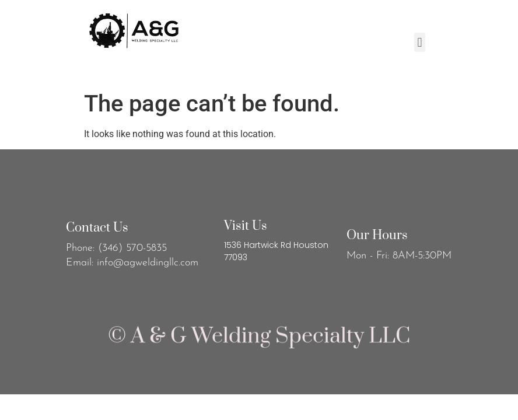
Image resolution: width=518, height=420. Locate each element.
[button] (420, 42)
